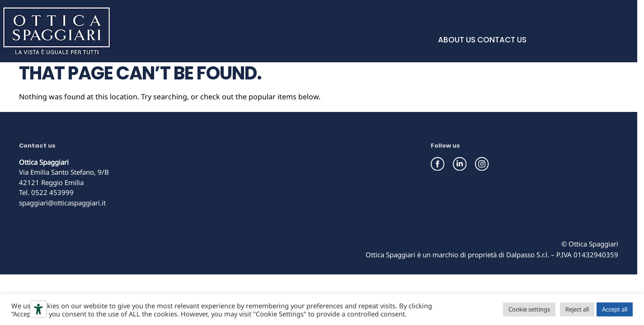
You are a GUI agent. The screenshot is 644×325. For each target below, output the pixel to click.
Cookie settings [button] (529, 309)
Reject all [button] (577, 309)
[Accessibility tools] (38, 309)
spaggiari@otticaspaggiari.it (62, 203)
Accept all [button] (615, 309)
